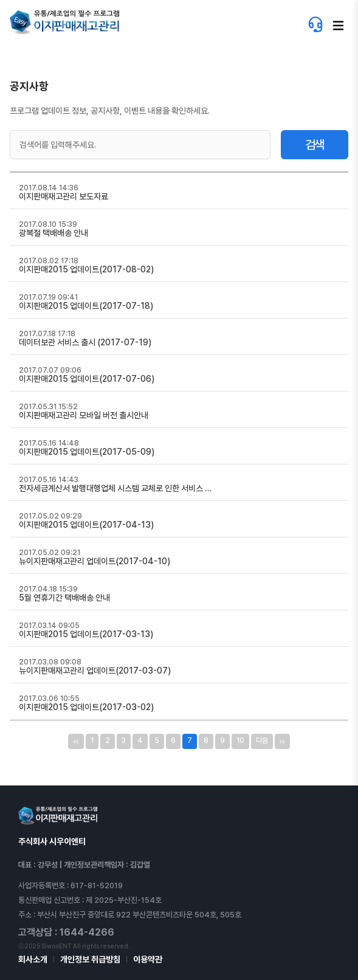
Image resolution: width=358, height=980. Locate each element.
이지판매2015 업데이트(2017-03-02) (86, 707)
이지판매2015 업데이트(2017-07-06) (87, 379)
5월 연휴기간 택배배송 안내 (64, 598)
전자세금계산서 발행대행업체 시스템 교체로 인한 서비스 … (115, 488)
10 (240, 740)
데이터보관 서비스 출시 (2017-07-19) (85, 342)
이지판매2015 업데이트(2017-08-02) (86, 269)
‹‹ (76, 741)
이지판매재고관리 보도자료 (64, 196)
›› (282, 741)
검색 (314, 145)
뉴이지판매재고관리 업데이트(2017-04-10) (95, 561)
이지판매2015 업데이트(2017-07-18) (86, 306)
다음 (262, 740)
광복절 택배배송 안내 (53, 233)
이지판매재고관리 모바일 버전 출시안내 (84, 415)
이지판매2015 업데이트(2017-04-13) (86, 525)
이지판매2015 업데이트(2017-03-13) (86, 634)
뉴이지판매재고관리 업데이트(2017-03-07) (95, 671)
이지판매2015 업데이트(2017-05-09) (87, 452)
